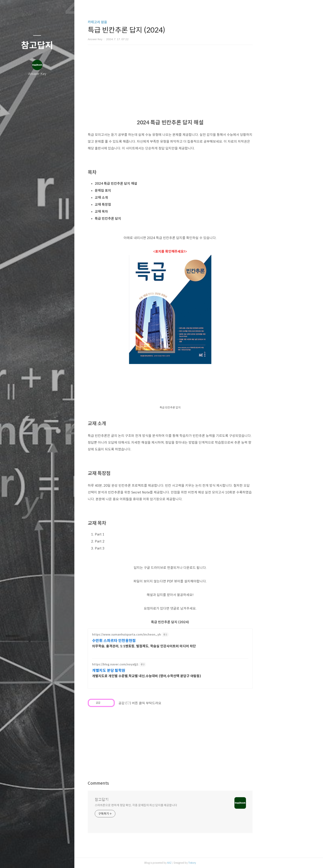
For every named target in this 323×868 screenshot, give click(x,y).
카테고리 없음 (126, 22)
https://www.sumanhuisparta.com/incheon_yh (155, 635)
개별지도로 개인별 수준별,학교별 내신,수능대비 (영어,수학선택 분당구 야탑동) (175, 676)
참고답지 (37, 45)
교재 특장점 (131, 205)
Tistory (221, 863)
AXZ (198, 863)
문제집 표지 (131, 191)
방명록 (29, 860)
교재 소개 (130, 198)
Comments (127, 783)
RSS (45, 860)
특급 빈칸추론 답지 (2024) (199, 622)
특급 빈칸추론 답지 (136, 219)
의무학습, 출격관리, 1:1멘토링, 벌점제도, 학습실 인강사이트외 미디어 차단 (172, 646)
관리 (62, 860)
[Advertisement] (234, 399)
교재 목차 (130, 212)
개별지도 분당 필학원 (137, 671)
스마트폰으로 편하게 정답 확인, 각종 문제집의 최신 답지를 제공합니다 (164, 805)
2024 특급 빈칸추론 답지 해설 (144, 184)
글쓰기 (13, 860)
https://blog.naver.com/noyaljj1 (144, 664)
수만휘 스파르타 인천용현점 (142, 641)
